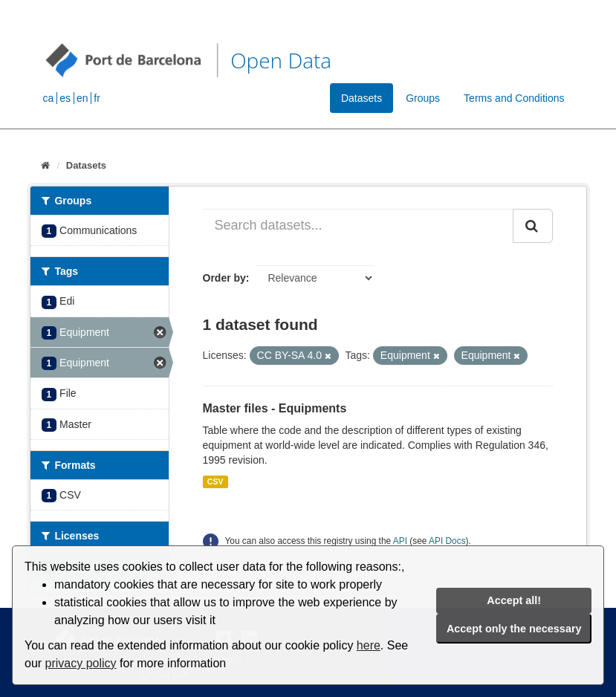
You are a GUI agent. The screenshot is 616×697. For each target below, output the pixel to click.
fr (97, 98)
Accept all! (514, 600)
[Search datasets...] (358, 226)
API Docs (447, 541)
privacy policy (81, 663)
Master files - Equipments (275, 408)
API (400, 541)
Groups (423, 98)
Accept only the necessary (514, 629)
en (82, 98)
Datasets (362, 98)
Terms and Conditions (514, 98)
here (369, 645)
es (65, 98)
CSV (215, 482)
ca (49, 98)
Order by (224, 278)
